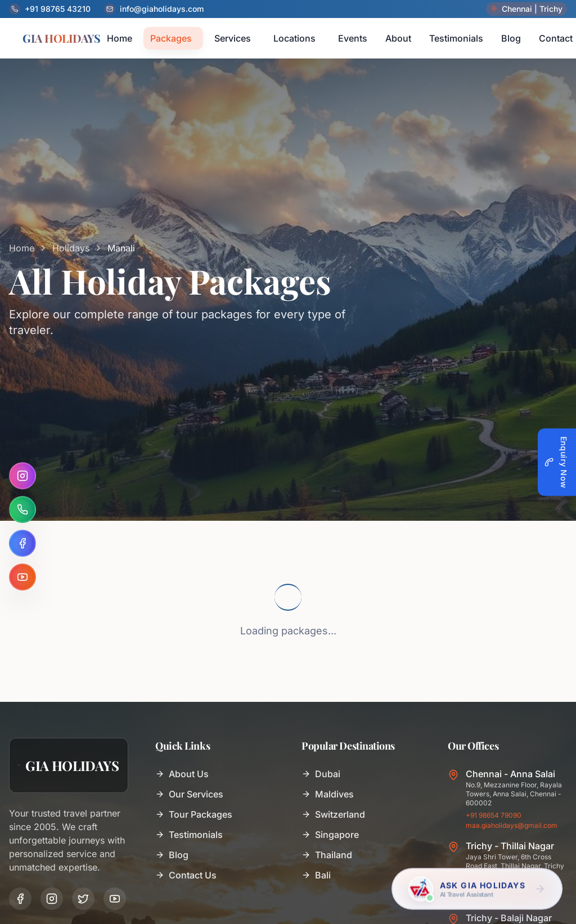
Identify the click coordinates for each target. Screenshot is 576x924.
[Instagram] (22, 476)
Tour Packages (194, 814)
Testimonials (189, 835)
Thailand (327, 855)
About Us (182, 774)
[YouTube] (22, 577)
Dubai (321, 774)
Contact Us (186, 875)
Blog (172, 855)
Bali (316, 875)
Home (22, 248)
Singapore (330, 835)
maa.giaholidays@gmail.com (512, 825)
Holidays (71, 248)
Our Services (189, 794)
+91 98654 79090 (494, 815)
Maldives (328, 794)
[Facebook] (22, 543)
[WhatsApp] (22, 510)
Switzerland (333, 814)
